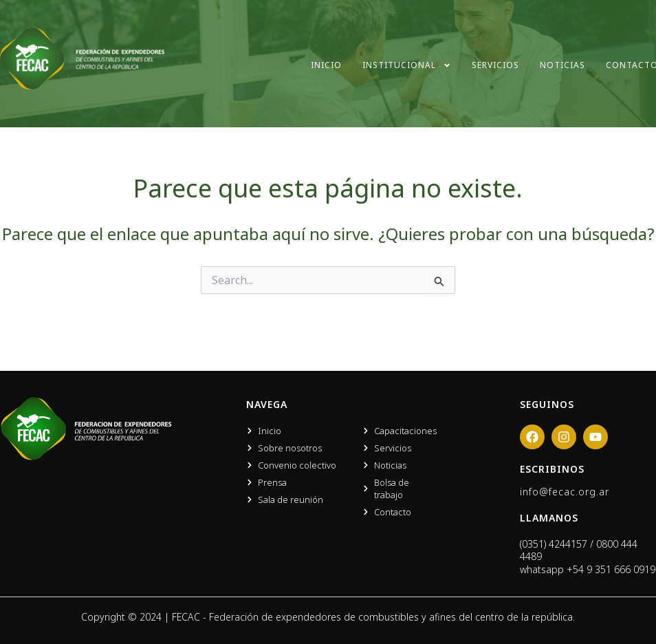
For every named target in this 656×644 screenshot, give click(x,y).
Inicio (326, 65)
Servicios (495, 65)
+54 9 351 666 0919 (611, 569)
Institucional (407, 65)
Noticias (562, 65)
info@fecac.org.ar (565, 492)
